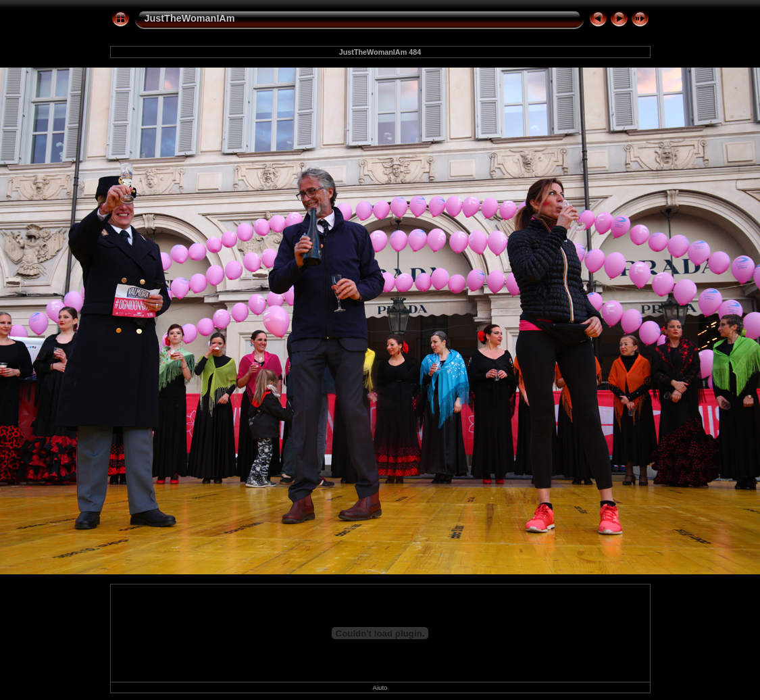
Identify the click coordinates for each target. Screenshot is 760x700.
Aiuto (380, 687)
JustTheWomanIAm (190, 18)
